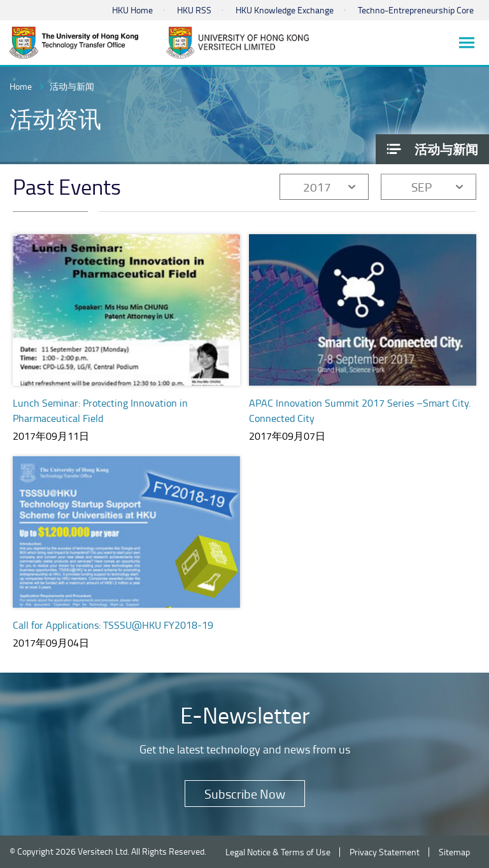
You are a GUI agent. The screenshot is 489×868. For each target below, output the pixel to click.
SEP (422, 187)
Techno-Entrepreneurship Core (416, 10)
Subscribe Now (245, 794)
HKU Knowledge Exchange (285, 10)
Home (21, 86)
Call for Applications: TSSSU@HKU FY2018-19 (113, 625)
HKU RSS (194, 10)
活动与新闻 (72, 86)
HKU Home (132, 10)
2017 (317, 187)
